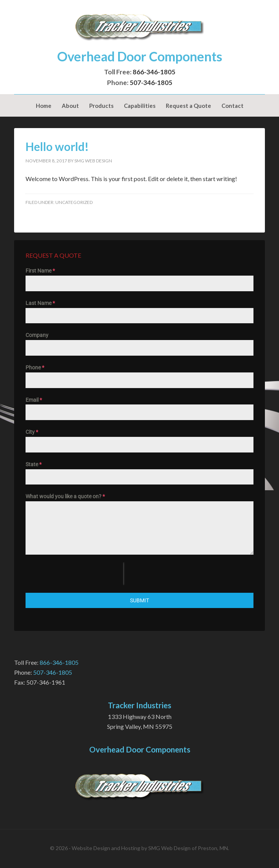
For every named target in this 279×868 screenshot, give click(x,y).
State (34, 464)
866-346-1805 (154, 72)
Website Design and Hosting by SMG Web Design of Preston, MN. (150, 848)
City (32, 432)
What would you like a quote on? (65, 496)
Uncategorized (74, 202)
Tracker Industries (140, 27)
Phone (35, 367)
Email (34, 400)
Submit (139, 600)
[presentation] (74, 574)
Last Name (40, 303)
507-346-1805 (151, 83)
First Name (40, 271)
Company (37, 335)
